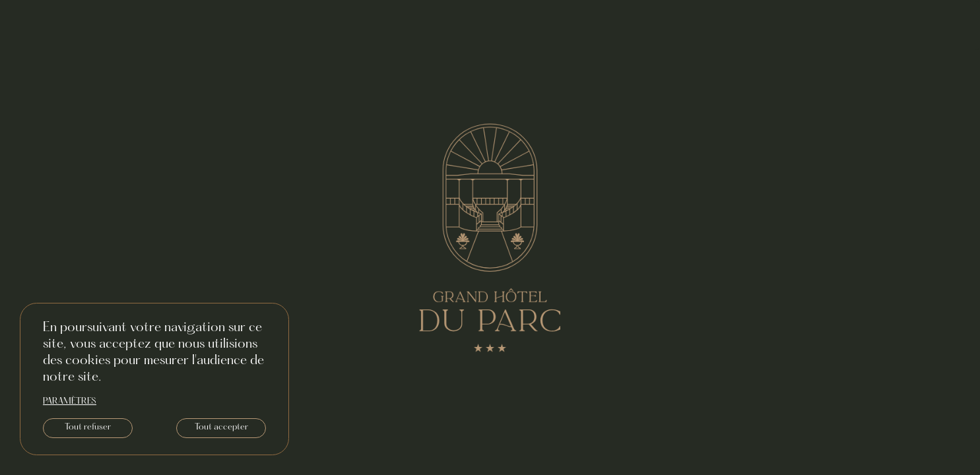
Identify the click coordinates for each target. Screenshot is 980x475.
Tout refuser (88, 427)
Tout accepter (221, 427)
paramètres (70, 402)
